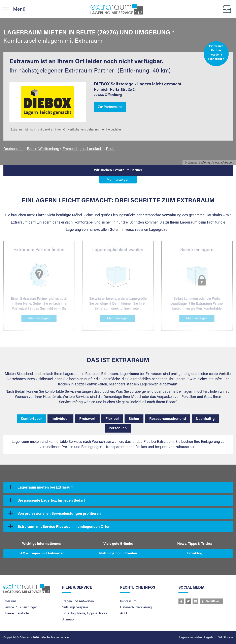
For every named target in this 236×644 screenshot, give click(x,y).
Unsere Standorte (16, 614)
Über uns (10, 602)
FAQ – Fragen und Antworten (41, 554)
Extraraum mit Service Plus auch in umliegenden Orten (64, 527)
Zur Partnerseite (110, 107)
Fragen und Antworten (78, 602)
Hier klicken (216, 59)
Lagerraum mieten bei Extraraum (46, 488)
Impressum (128, 602)
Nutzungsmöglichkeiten (118, 554)
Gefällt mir (213, 602)
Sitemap (68, 620)
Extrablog (194, 554)
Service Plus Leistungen (20, 608)
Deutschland (13, 149)
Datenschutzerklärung (136, 608)
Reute (111, 149)
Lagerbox (210, 638)
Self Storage (225, 638)
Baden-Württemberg (43, 149)
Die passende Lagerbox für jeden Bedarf (51, 501)
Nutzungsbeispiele (75, 608)
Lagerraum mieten (191, 638)
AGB (123, 614)
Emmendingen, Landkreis (83, 149)
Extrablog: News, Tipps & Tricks (84, 614)
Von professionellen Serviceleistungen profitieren (59, 514)
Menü (19, 9)
